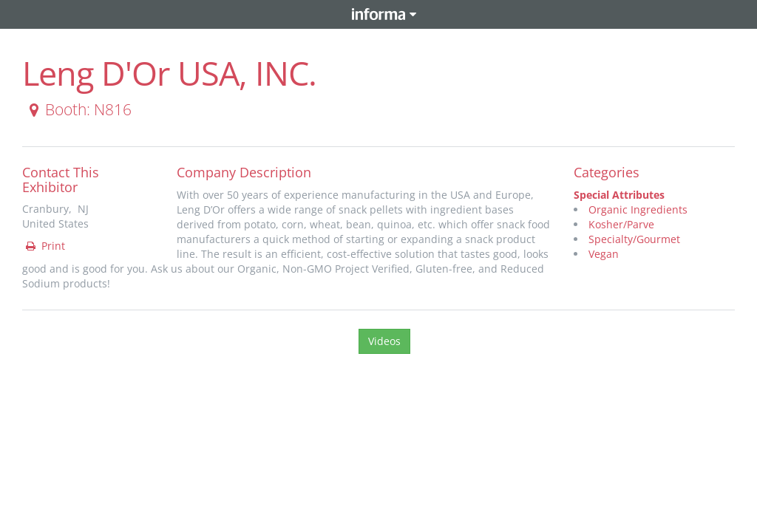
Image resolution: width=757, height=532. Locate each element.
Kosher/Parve (621, 224)
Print (44, 246)
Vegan (604, 254)
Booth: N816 (78, 109)
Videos (384, 341)
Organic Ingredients (638, 209)
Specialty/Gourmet (634, 239)
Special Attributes (619, 195)
